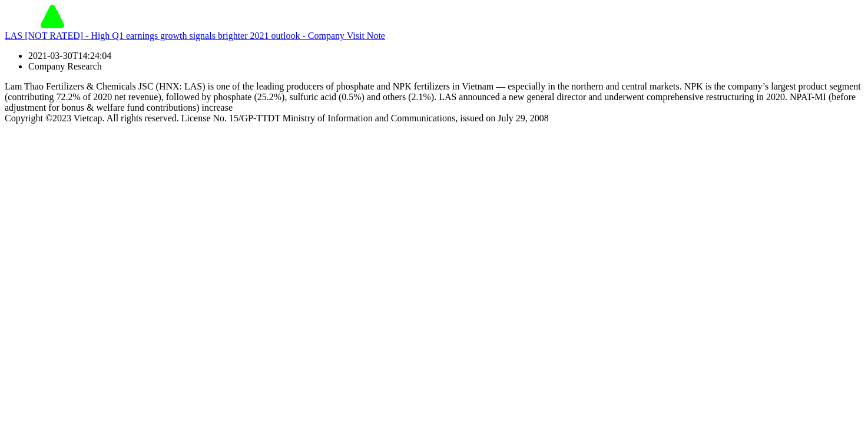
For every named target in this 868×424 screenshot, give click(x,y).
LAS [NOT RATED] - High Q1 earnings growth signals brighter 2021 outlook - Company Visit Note (195, 36)
